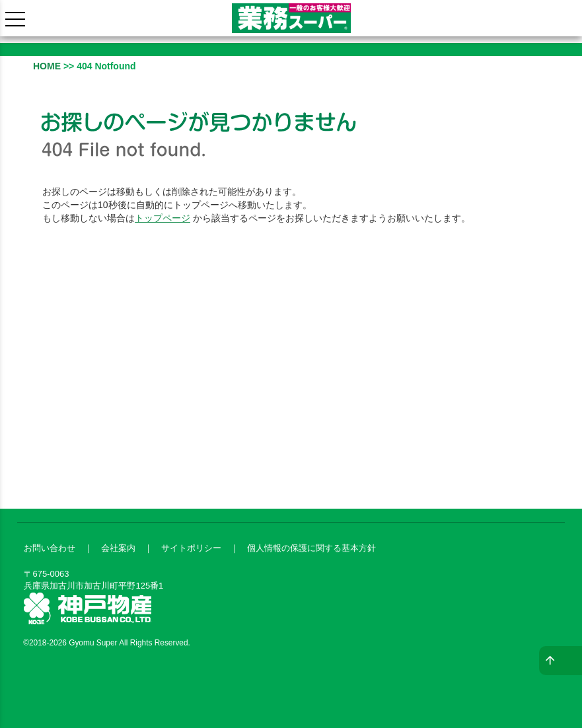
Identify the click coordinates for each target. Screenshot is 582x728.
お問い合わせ (50, 548)
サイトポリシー (191, 548)
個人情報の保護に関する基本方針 (311, 548)
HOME (47, 66)
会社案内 (118, 548)
